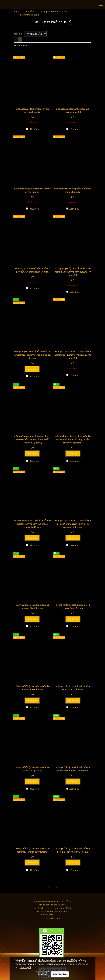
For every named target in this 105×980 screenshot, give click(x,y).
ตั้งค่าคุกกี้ (42, 974)
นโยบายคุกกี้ (25, 967)
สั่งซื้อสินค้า (32, 369)
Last (55, 887)
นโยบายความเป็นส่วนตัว (77, 964)
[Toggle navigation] (101, 4)
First (50, 887)
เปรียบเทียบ (34, 129)
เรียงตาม (19, 34)
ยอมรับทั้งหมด (60, 974)
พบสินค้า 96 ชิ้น (21, 46)
